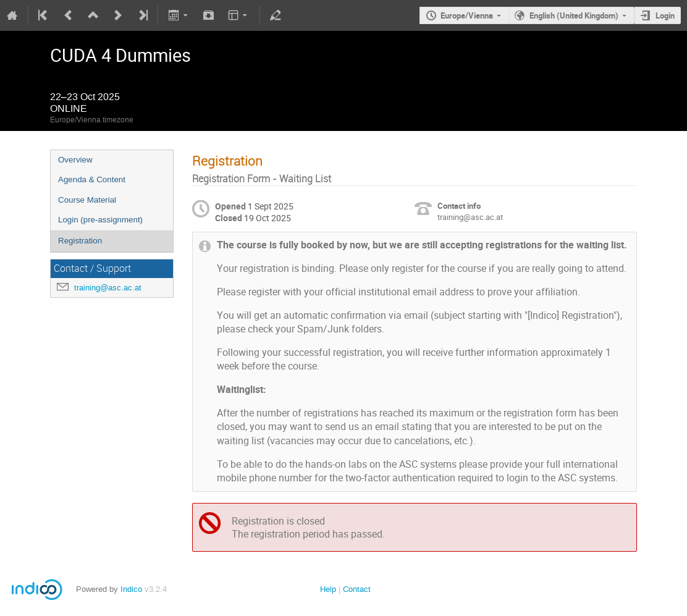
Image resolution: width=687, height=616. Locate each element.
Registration (80, 241)
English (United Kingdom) (574, 15)
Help (328, 589)
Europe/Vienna (467, 15)
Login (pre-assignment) (100, 220)
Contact (357, 589)
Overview (75, 160)
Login (665, 15)
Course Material (87, 200)
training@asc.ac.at (108, 288)
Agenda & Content (92, 179)
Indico (131, 589)
